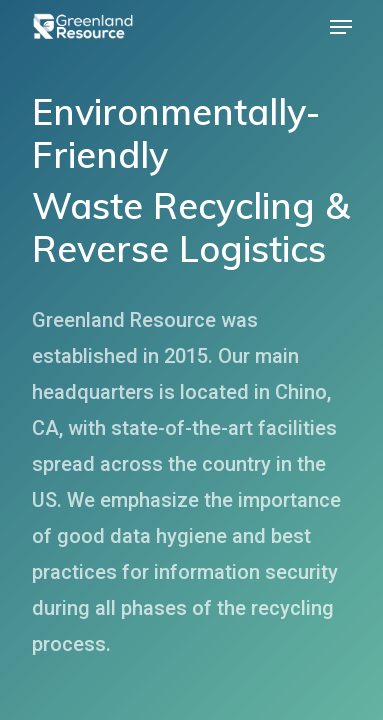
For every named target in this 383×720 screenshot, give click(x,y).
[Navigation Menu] (341, 27)
